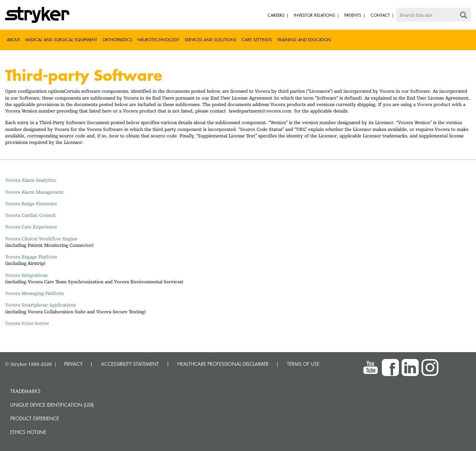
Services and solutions (211, 40)
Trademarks (25, 391)
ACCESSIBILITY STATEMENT (130, 364)
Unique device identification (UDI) (52, 405)
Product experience (35, 418)
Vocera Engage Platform (31, 257)
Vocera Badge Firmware (31, 204)
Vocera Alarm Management (34, 192)
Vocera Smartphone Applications (40, 305)
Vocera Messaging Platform (34, 293)
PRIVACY (73, 364)
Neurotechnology (158, 40)
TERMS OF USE (303, 364)
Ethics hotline (28, 432)
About (13, 40)
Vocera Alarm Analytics (30, 180)
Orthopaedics (117, 40)
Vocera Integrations (26, 275)
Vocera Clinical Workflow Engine (41, 239)
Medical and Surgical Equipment (61, 40)
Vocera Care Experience (31, 227)
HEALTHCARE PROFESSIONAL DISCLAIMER (223, 364)
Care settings (257, 40)
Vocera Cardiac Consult (30, 215)
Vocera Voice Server (27, 323)
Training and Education (304, 40)
